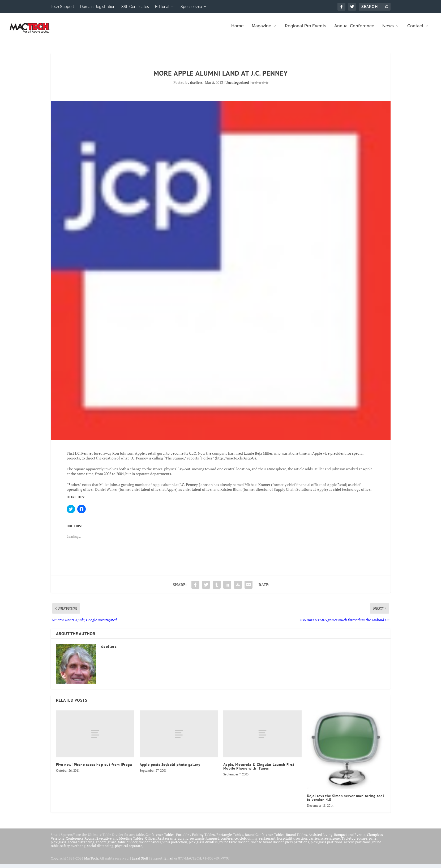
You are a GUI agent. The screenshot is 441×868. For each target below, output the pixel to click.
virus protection (175, 846)
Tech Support (62, 7)
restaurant (267, 842)
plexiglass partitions (327, 846)
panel (373, 842)
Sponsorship (191, 7)
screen (326, 842)
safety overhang (73, 849)
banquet (213, 842)
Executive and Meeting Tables (120, 842)
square (362, 842)
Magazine (262, 30)
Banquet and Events (350, 838)
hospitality (286, 842)
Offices (150, 842)
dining (252, 842)
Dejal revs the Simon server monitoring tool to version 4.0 (346, 801)
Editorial (162, 7)
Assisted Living (320, 838)
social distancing (81, 846)
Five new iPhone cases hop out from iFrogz (94, 768)
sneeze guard (106, 846)
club (243, 842)
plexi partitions (297, 846)
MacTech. (91, 862)
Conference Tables (160, 838)
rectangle (197, 842)
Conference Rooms (80, 842)
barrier (314, 842)
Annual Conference (354, 30)
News (388, 30)
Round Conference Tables (265, 838)
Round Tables (296, 838)
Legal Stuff (140, 862)
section (301, 842)
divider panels (150, 846)
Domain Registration (98, 7)
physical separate (129, 849)
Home (237, 30)
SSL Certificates (135, 7)
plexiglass (59, 846)
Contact (415, 30)
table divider (128, 846)
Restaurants (167, 842)
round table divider (234, 846)
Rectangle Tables (230, 838)
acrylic (183, 842)
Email (169, 862)
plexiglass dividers (203, 846)
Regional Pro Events (306, 30)
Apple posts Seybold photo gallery (170, 768)
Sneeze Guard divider (267, 846)
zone (336, 842)
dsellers (196, 86)
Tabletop (348, 842)
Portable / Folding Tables (195, 838)
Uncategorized (237, 86)
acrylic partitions (357, 846)
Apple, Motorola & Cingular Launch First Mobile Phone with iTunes (259, 770)
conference (229, 842)
